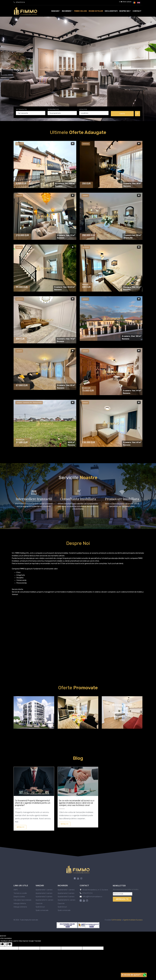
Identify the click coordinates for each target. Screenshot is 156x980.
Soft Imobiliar (116, 920)
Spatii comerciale (42, 910)
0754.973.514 (20, 2)
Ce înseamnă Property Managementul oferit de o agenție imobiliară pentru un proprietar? (33, 803)
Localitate (83, 109)
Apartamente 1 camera (44, 890)
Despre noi (124, 11)
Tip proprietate (53, 109)
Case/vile (39, 903)
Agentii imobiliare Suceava (133, 920)
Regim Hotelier (96, 11)
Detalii (21, 827)
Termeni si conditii (20, 893)
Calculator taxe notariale (22, 900)
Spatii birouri (40, 907)
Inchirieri (66, 11)
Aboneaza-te (122, 899)
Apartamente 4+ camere (44, 900)
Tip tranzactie (21, 109)
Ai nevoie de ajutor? (134, 975)
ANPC (16, 890)
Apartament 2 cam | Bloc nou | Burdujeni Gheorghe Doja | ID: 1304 (34, 713)
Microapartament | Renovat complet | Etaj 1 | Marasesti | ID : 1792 (122, 713)
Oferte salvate (125, 2)
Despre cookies (19, 897)
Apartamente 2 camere (44, 893)
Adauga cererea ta (20, 907)
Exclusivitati (111, 11)
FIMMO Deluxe (80, 11)
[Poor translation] (8, 944)
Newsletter (119, 886)
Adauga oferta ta (20, 903)
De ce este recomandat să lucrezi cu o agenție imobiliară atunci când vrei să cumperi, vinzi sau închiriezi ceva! (77, 803)
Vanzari (55, 11)
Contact (137, 11)
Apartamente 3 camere (44, 897)
